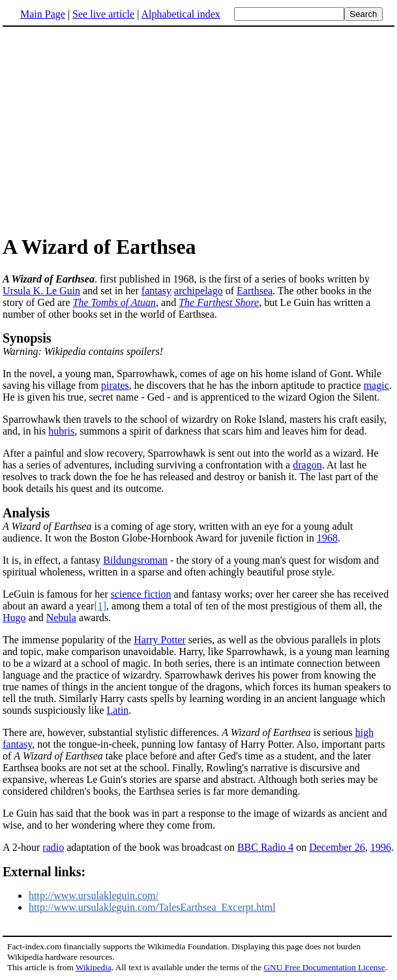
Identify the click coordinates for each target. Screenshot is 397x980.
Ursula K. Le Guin (41, 291)
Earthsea (255, 291)
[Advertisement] (112, 130)
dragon (307, 465)
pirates (115, 385)
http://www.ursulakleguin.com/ (94, 896)
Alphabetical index (180, 14)
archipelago (198, 291)
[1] (100, 606)
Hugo (14, 618)
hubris (61, 431)
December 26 (337, 847)
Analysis (26, 513)
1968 (327, 538)
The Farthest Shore (219, 302)
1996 (381, 847)
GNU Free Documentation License (324, 967)
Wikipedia (94, 967)
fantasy (156, 291)
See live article (103, 14)
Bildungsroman (135, 560)
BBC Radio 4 (265, 847)
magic (376, 385)
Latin (118, 710)
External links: (44, 872)
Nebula (61, 618)
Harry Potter (160, 640)
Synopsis (27, 338)
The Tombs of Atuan (115, 302)
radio (53, 847)
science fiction (141, 594)
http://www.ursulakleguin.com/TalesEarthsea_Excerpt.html (152, 907)
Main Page (43, 14)
